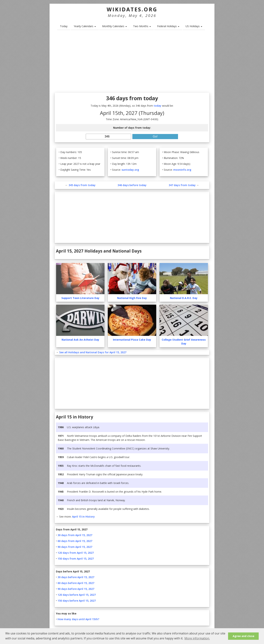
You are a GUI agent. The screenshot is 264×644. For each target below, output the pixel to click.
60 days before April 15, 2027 (76, 583)
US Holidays (194, 26)
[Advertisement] (132, 63)
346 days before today (132, 185)
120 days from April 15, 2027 (76, 553)
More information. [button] (197, 638)
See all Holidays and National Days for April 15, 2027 (93, 352)
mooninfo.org (182, 170)
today (157, 106)
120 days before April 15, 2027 (77, 595)
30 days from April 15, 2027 (75, 535)
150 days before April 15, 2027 (77, 601)
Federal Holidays (168, 26)
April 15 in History (83, 517)
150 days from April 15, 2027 (76, 559)
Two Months (142, 26)
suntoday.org (130, 170)
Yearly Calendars (85, 26)
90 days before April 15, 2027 (76, 589)
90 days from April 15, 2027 (75, 547)
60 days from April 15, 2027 (75, 541)
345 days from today (82, 185)
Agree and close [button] (243, 636)
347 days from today (182, 185)
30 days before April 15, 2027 (76, 577)
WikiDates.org (132, 9)
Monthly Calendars (114, 26)
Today (64, 26)
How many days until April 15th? (78, 619)
